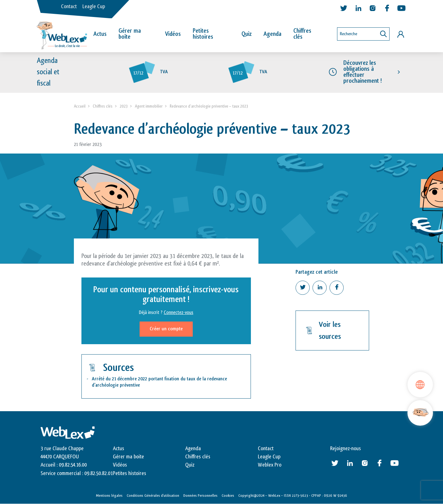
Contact (69, 7)
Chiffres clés (302, 34)
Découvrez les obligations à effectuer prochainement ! (363, 72)
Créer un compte (166, 329)
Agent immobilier (149, 106)
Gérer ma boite (128, 457)
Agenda (272, 34)
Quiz (246, 34)
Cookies (228, 496)
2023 (124, 106)
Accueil (80, 106)
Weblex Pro (270, 465)
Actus (100, 34)
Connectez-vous (179, 313)
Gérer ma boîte (130, 34)
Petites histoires (203, 34)
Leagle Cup (94, 7)
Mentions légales (109, 496)
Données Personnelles (200, 496)
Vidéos (173, 34)
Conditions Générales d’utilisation (153, 496)
